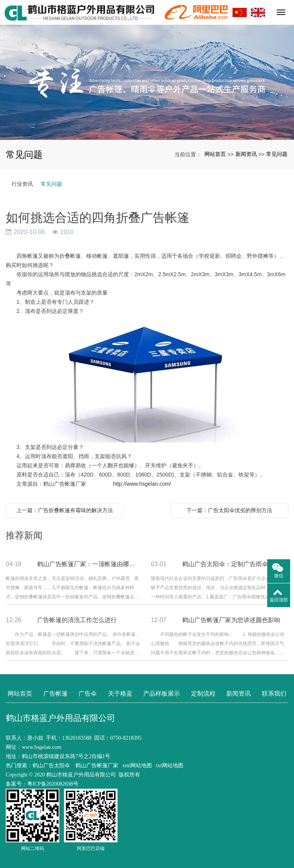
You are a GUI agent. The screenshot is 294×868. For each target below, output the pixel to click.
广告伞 (88, 694)
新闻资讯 (246, 154)
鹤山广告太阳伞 (51, 766)
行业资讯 (22, 184)
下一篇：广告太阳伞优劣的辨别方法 (229, 510)
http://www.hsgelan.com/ (142, 484)
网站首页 (215, 154)
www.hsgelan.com (42, 747)
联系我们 (274, 694)
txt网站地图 (170, 766)
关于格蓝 (120, 694)
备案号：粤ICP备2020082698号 (42, 784)
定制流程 (203, 694)
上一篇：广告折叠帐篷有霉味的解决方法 (65, 510)
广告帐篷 (56, 694)
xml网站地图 (137, 766)
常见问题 (277, 154)
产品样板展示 (162, 694)
